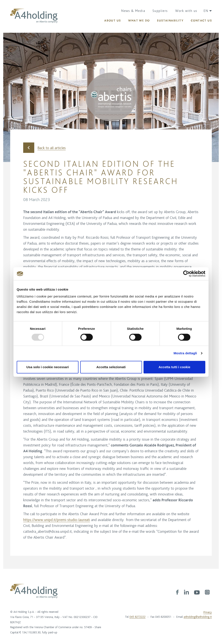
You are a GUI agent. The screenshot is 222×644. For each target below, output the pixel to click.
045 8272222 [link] (137, 617)
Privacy (208, 612)
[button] (206, 11)
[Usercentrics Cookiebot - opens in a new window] (186, 274)
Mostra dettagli (185, 353)
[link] (177, 592)
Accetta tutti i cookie (174, 367)
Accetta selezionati (111, 367)
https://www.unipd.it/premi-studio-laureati (57, 520)
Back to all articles (44, 148)
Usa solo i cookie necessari (48, 367)
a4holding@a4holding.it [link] (198, 617)
